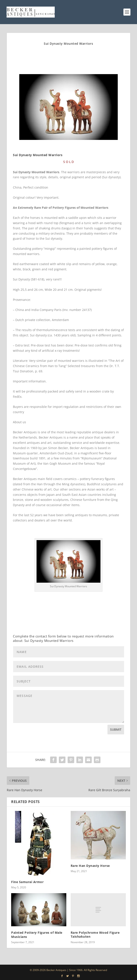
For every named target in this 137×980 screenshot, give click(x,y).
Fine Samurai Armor (27, 882)
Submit (116, 729)
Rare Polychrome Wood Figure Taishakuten (95, 934)
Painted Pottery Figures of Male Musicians (37, 934)
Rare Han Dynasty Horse (90, 866)
